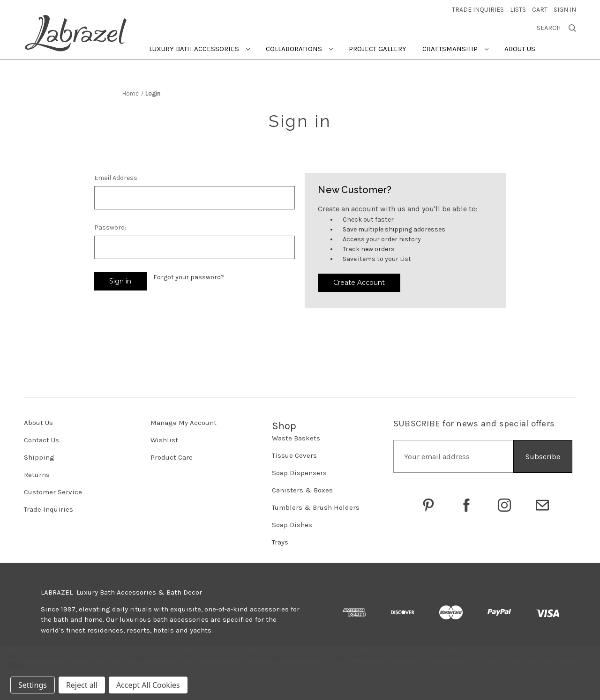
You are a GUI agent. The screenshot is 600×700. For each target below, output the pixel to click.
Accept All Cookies (148, 685)
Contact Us (41, 440)
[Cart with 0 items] (540, 10)
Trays (280, 542)
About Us (520, 49)
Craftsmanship (455, 49)
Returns (37, 475)
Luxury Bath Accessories (199, 49)
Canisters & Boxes (302, 490)
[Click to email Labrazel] (542, 505)
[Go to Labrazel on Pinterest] (428, 505)
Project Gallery (378, 49)
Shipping (39, 457)
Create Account (359, 283)
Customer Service (53, 492)
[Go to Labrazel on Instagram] (504, 505)
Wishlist (164, 440)
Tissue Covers (294, 455)
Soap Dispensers (299, 473)
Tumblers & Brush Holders (316, 507)
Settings (33, 685)
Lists (518, 10)
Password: (110, 227)
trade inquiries (478, 10)
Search (556, 28)
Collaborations (299, 49)
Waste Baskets (296, 438)
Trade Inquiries (49, 509)
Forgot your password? (189, 277)
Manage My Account (184, 423)
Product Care (172, 457)
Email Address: (116, 178)
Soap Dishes (292, 525)
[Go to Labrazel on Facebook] (466, 505)
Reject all (82, 685)
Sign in (565, 10)
